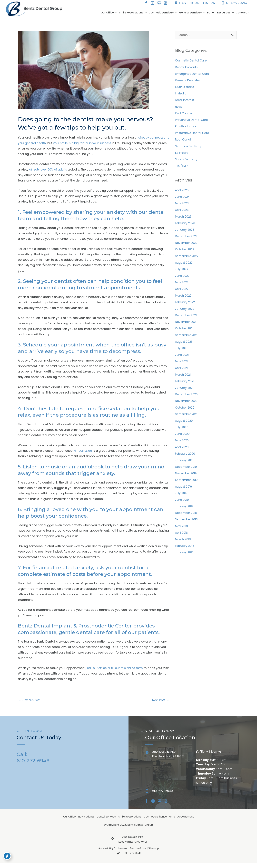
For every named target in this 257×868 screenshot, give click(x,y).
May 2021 (182, 365)
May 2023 (182, 205)
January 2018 (185, 557)
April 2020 (182, 451)
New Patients (84, 822)
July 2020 (182, 431)
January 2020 (185, 464)
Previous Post (30, 705)
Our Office (66, 822)
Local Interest (185, 101)
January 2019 (185, 511)
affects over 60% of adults (49, 170)
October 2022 (185, 252)
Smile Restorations (130, 822)
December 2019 (186, 471)
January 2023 (185, 232)
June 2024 (183, 198)
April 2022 (182, 291)
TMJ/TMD (182, 167)
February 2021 (185, 384)
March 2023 (184, 218)
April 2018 (182, 537)
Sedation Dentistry (188, 148)
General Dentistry (188, 81)
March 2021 (183, 378)
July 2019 (181, 497)
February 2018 (185, 550)
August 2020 (184, 424)
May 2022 (182, 285)
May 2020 (182, 444)
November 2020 (187, 404)
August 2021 (184, 345)
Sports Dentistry (187, 161)
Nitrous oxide (83, 453)
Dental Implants (187, 68)
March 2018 (183, 544)
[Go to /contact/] (167, 760)
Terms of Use (138, 853)
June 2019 (182, 504)
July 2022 (182, 272)
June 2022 (183, 278)
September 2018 (187, 524)
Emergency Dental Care (192, 75)
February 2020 (186, 458)
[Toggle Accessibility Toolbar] (7, 861)
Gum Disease (185, 88)
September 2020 (187, 418)
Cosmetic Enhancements (161, 822)
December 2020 (187, 398)
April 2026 (182, 192)
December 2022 (187, 238)
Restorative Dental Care (193, 134)
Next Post (160, 705)
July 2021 (181, 351)
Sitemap (155, 853)
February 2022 (186, 305)
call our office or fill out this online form (116, 672)
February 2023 (186, 225)
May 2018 (182, 530)
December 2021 (186, 318)
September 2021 (187, 338)
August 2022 (184, 265)
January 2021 (185, 391)
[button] (112, 13)
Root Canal (183, 141)
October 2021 (185, 331)
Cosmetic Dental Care (191, 61)
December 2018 (186, 517)
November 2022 (187, 245)
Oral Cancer (184, 114)
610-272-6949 (235, 3)
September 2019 (187, 484)
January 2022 (185, 311)
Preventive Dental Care (192, 121)
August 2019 (184, 491)
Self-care (182, 154)
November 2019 (186, 477)
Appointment (189, 822)
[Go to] (193, 797)
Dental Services (105, 822)
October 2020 (185, 411)
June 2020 (183, 438)
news (179, 108)
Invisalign (182, 95)
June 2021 (182, 358)
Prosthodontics (186, 128)
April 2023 (182, 212)
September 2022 (187, 258)
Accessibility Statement (113, 853)
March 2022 (184, 298)
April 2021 (182, 371)
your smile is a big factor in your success (87, 144)
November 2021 (186, 325)
